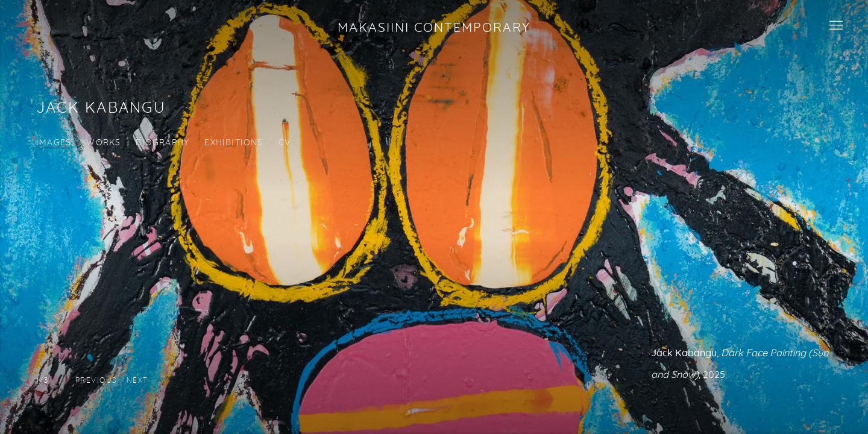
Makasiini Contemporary (434, 28)
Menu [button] (835, 26)
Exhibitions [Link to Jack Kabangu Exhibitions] (234, 143)
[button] (96, 380)
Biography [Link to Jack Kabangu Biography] (162, 143)
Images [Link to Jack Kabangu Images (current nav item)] (54, 143)
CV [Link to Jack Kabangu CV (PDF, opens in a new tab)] (285, 143)
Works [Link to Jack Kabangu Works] (103, 143)
